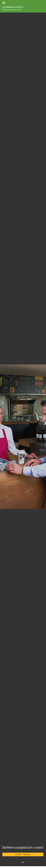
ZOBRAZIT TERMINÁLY (23, 854)
